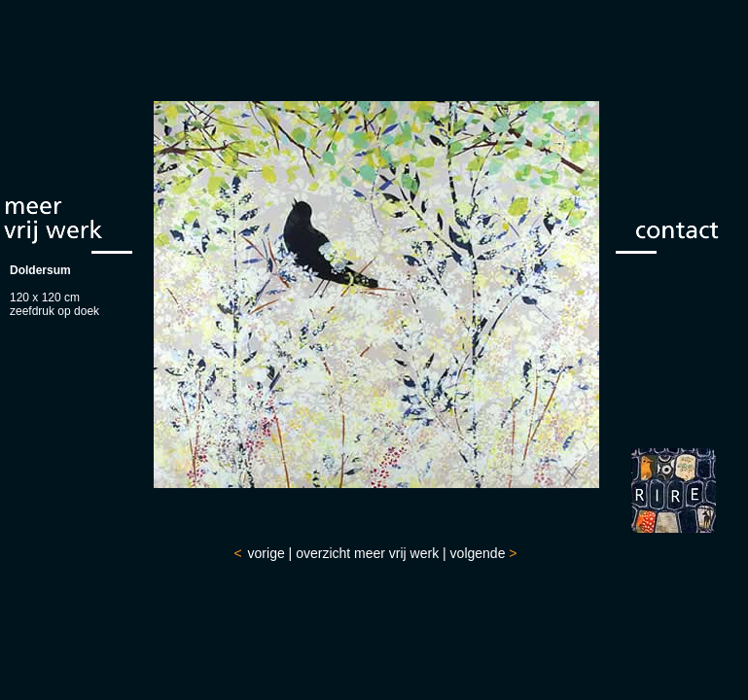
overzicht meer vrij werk (367, 553)
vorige (267, 553)
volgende (478, 553)
